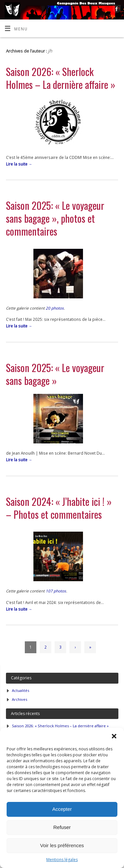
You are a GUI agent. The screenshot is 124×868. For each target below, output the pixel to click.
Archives (20, 699)
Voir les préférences (62, 845)
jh (50, 51)
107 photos (56, 591)
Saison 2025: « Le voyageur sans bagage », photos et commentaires (55, 218)
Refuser (62, 827)
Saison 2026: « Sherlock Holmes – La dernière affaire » (61, 78)
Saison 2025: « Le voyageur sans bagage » (55, 374)
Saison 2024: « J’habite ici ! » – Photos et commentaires (59, 508)
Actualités (21, 690)
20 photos (55, 308)
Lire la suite (19, 164)
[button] (114, 736)
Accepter (62, 809)
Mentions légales (62, 860)
